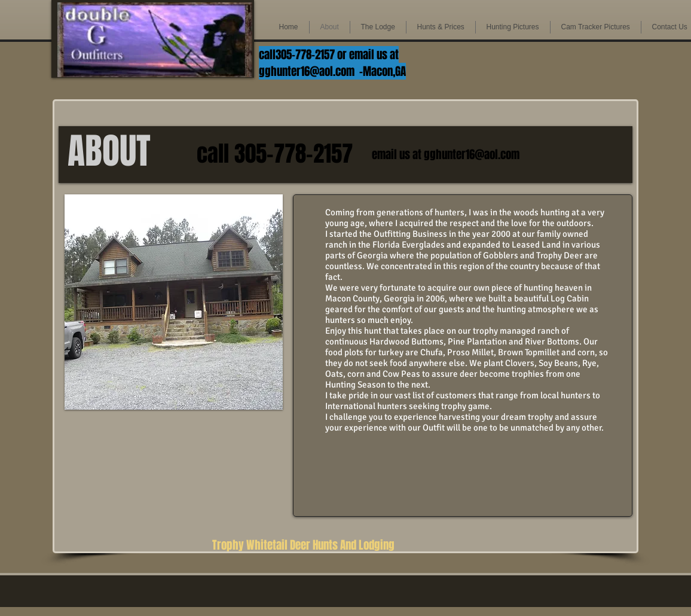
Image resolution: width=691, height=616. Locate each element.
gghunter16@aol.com (307, 71)
